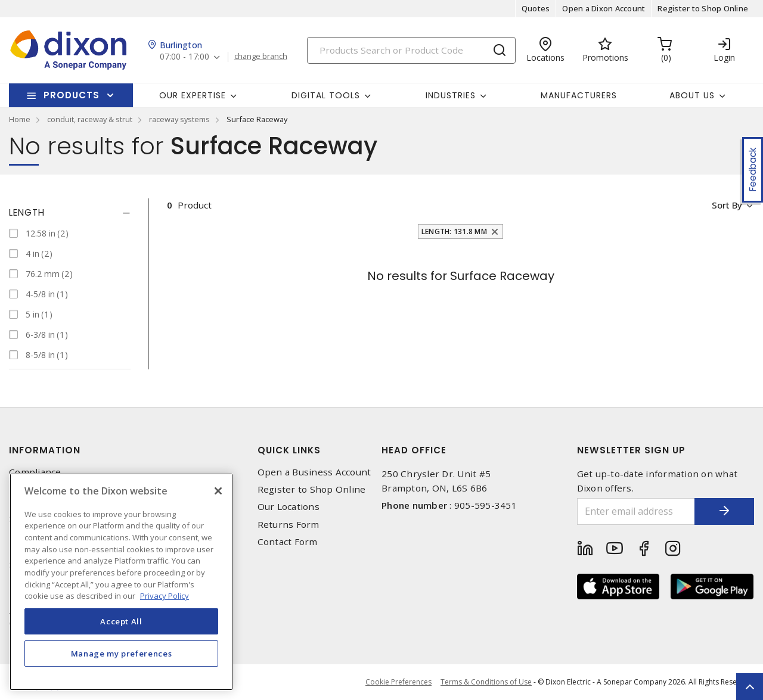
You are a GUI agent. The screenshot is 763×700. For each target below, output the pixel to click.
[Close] (218, 491)
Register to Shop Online (703, 8)
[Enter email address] (636, 511)
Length (27, 212)
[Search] (411, 50)
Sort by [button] (726, 205)
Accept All (121, 621)
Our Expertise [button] (193, 95)
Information (45, 450)
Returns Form (289, 525)
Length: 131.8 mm (454, 231)
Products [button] (72, 95)
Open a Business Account (314, 472)
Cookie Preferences (398, 682)
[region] (121, 582)
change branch (261, 57)
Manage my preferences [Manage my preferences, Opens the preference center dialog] (122, 654)
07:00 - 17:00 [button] (184, 57)
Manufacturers (579, 95)
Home (20, 119)
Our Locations (289, 507)
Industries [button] (451, 95)
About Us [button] (692, 95)
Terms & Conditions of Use (486, 682)
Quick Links (289, 450)
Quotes (536, 8)
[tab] (70, 213)
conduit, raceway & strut (90, 119)
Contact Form (288, 542)
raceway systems (179, 119)
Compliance (35, 472)
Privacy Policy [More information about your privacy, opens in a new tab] (165, 596)
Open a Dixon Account (604, 8)
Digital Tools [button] (326, 95)
